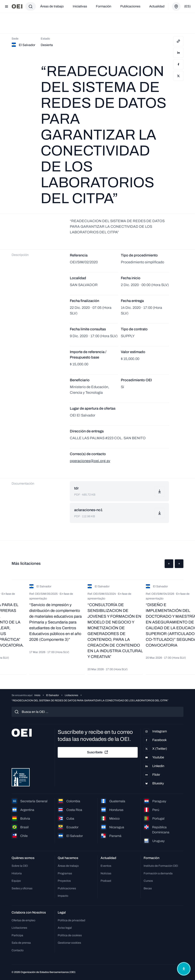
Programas (65, 873)
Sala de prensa (21, 943)
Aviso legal (65, 928)
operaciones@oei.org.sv (90, 461)
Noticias (106, 873)
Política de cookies (70, 935)
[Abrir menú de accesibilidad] (184, 969)
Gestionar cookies (69, 943)
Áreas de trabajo (52, 6)
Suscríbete (98, 752)
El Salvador (53, 695)
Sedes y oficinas (22, 888)
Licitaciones (71, 695)
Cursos (148, 881)
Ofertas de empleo (23, 920)
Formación (104, 6)
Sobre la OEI (20, 866)
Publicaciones (130, 6)
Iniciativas (80, 6)
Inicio (37, 695)
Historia (17, 873)
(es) (187, 6)
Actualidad (157, 6)
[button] (169, 564)
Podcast (106, 881)
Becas (148, 888)
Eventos (106, 866)
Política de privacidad (71, 920)
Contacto (18, 950)
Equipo (16, 881)
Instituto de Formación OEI (161, 866)
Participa (17, 935)
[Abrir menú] (7, 7)
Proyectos (64, 881)
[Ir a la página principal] (17, 6)
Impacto (63, 896)
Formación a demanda (158, 873)
